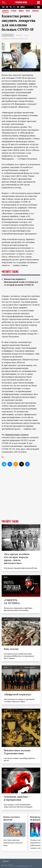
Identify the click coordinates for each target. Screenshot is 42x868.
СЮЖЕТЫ (36, 11)
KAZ (3, 7)
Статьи (14, 11)
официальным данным (17, 434)
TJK (11, 7)
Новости (5, 11)
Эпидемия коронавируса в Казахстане (15, 39)
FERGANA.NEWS (21, 2)
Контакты (6, 861)
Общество (19, 35)
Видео (21, 11)
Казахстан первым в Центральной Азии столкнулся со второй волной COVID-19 (21, 282)
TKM (14, 7)
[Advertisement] (21, 497)
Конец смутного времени (12, 818)
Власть (26, 35)
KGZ (7, 7)
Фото (28, 11)
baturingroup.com (23, 866)
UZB (18, 7)
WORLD (23, 7)
